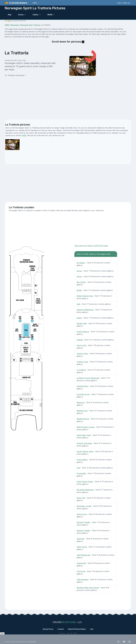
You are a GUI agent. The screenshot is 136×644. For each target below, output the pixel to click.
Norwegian (15, 25)
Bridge (79, 290)
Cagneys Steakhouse (85, 310)
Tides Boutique (83, 579)
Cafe (78, 304)
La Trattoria (81, 370)
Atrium (79, 271)
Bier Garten (81, 282)
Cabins (35, 15)
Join (92, 629)
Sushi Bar (81, 539)
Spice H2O (81, 498)
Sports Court (82, 514)
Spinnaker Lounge (84, 506)
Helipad (80, 340)
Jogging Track (82, 362)
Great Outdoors (83, 332)
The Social (81, 571)
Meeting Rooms (83, 419)
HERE (24, 135)
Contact (61, 629)
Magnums (81, 402)
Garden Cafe (82, 323)
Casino (79, 318)
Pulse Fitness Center (85, 482)
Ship (10, 15)
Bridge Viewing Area (85, 296)
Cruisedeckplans (18, 3)
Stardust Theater (83, 522)
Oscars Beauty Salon (85, 451)
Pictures (37, 25)
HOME (7, 25)
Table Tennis (82, 547)
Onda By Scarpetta (84, 443)
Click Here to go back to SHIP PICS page (91, 246)
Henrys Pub (81, 345)
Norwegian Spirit (27, 25)
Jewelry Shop (82, 354)
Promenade (81, 473)
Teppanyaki (81, 563)
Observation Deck (84, 435)
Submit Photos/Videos (77, 629)
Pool (78, 468)
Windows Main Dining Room (88, 588)
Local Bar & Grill (83, 394)
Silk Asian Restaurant (85, 490)
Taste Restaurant (83, 555)
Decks (21, 15)
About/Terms (48, 629)
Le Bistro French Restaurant (88, 378)
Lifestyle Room (83, 386)
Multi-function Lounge (86, 427)
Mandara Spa (82, 411)
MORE (50, 15)
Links (35, 3)
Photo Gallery (82, 460)
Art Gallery (81, 263)
